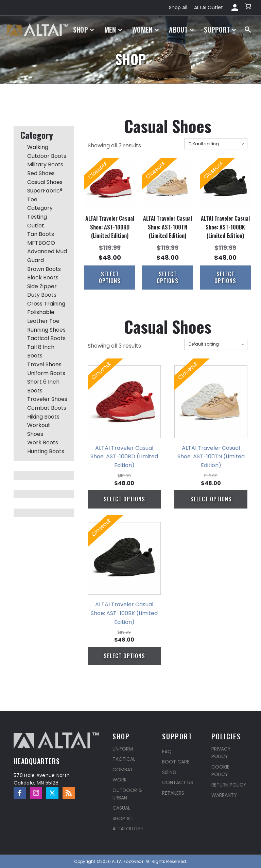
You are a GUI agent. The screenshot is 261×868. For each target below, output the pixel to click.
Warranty (224, 795)
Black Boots (43, 278)
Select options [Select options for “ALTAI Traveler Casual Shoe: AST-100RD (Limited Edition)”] (110, 277)
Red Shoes (41, 173)
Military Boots (45, 164)
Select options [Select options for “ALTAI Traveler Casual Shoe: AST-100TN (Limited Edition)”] (168, 277)
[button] (248, 7)
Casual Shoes (45, 182)
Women (145, 30)
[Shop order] (216, 144)
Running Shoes (46, 330)
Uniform (123, 749)
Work (120, 780)
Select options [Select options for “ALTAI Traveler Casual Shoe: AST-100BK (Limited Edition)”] (225, 277)
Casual (121, 808)
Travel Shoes (44, 364)
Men (113, 30)
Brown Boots (44, 269)
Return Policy (229, 785)
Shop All (178, 7)
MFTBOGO (41, 243)
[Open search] (248, 30)
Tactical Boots (46, 338)
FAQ (167, 752)
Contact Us (178, 782)
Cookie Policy (220, 771)
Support (220, 30)
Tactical (124, 759)
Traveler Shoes (47, 399)
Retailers (173, 793)
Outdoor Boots (47, 156)
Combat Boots (47, 408)
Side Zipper (42, 286)
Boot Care (176, 762)
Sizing (169, 772)
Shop (84, 30)
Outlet (36, 226)
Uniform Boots (46, 373)
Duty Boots (42, 295)
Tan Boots (41, 234)
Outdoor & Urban (127, 794)
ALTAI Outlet (208, 7)
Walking (38, 147)
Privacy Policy (221, 753)
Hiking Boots (43, 417)
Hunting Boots (46, 451)
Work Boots (43, 442)
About (181, 30)
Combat (123, 770)
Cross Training (46, 304)
